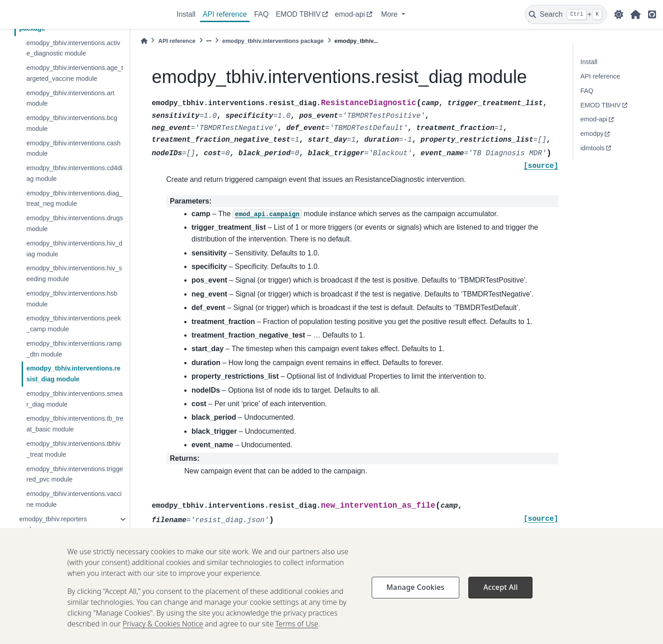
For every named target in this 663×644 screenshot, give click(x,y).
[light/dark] (619, 14)
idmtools (593, 148)
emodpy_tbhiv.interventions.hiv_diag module (74, 249)
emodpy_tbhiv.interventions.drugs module (75, 223)
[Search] (566, 14)
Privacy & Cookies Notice (163, 636)
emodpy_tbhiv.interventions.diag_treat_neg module (74, 199)
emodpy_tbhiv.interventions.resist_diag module (73, 374)
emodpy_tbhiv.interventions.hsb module (72, 299)
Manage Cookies (416, 600)
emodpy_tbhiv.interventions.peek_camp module (73, 324)
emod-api (350, 14)
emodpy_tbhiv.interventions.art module (70, 98)
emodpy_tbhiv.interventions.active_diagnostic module (73, 48)
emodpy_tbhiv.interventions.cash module (73, 148)
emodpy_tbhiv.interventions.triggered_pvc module (75, 474)
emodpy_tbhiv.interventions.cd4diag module (74, 173)
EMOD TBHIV (298, 14)
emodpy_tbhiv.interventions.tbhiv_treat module (73, 449)
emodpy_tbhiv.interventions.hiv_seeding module (74, 273)
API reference (225, 14)
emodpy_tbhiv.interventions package (273, 41)
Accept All (500, 600)
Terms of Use (297, 636)
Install (186, 14)
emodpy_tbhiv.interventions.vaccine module (74, 499)
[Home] (144, 41)
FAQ (261, 14)
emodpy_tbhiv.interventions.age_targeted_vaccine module (75, 73)
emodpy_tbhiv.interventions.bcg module (72, 123)
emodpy (592, 134)
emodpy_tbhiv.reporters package (53, 524)
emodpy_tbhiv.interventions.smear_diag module (74, 399)
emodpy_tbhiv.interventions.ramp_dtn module (74, 349)
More (390, 14)
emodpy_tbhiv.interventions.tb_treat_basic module (75, 424)
